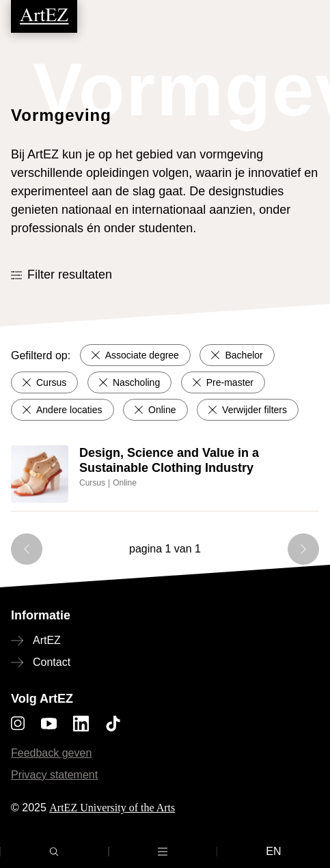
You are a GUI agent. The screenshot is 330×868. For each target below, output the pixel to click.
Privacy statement (54, 775)
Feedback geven (51, 753)
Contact (52, 662)
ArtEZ (47, 640)
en (273, 852)
